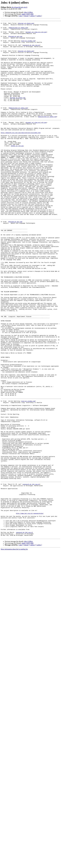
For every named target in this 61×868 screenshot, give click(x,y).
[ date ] (21, 16)
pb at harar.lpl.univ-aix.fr (19, 7)
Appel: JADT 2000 (27, 14)
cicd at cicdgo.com (28, 45)
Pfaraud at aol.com (15, 40)
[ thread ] (26, 16)
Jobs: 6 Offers (28, 12)
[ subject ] (33, 16)
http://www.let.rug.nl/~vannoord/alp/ (30, 612)
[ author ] (39, 16)
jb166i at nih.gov (17, 171)
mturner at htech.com (26, 24)
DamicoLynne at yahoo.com (18, 29)
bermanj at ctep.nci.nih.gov (36, 35)
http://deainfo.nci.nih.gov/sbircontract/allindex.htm (21, 155)
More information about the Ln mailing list (14, 653)
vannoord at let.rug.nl (31, 50)
